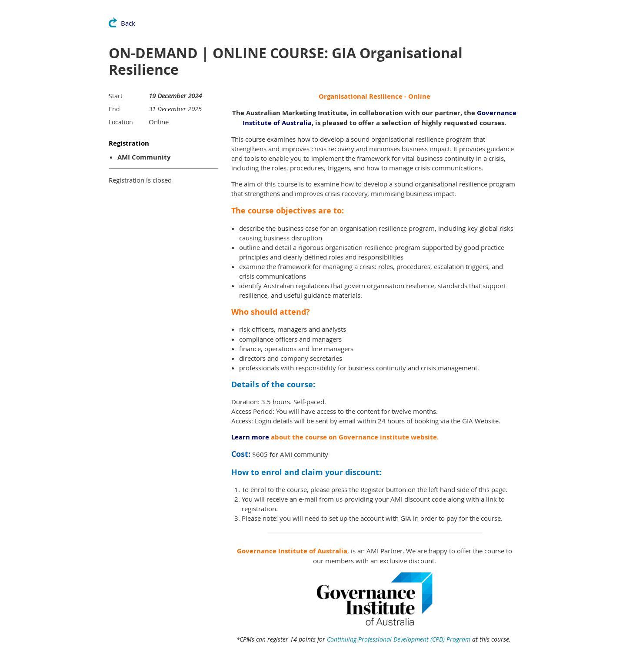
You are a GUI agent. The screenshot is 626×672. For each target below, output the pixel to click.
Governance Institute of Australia (292, 551)
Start (116, 96)
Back (128, 23)
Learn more (250, 437)
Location (121, 122)
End (114, 109)
